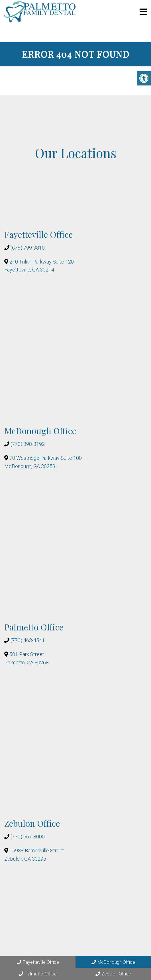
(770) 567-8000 (28, 837)
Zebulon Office (113, 974)
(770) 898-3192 (28, 444)
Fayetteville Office (38, 962)
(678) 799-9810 (28, 248)
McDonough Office (113, 962)
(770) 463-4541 (28, 640)
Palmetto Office (38, 974)
